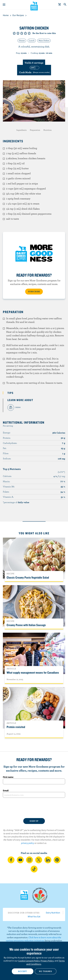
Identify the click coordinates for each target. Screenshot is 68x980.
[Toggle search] (65, 5)
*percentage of (16, 502)
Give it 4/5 (25, 33)
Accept (22, 971)
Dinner (22, 41)
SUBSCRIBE (34, 291)
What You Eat (34, 916)
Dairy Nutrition (53, 913)
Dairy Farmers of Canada (34, 6)
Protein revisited (16, 727)
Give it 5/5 (29, 33)
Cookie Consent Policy (29, 961)
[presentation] (34, 808)
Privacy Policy (47, 961)
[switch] (34, 70)
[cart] (60, 5)
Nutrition (48, 130)
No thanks (46, 971)
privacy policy (28, 843)
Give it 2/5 (18, 33)
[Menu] (4, 5)
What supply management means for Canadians (33, 672)
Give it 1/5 (14, 33)
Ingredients (21, 130)
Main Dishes (44, 41)
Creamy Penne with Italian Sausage (26, 625)
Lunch (32, 41)
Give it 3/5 (22, 33)
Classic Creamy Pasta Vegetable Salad (28, 577)
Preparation (35, 130)
